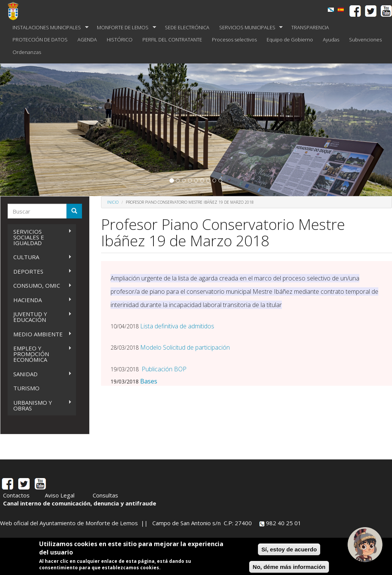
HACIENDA (40, 300)
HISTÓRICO (120, 40)
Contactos (16, 495)
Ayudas (331, 40)
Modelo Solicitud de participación (185, 347)
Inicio (113, 202)
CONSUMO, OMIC (40, 286)
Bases (149, 381)
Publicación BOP (164, 369)
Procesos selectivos (234, 40)
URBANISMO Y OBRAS (40, 405)
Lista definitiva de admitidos (177, 326)
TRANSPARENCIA (310, 27)
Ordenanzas (27, 52)
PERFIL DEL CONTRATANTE (172, 40)
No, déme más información (289, 567)
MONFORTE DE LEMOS (124, 28)
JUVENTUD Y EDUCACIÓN (40, 317)
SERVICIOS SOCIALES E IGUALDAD (40, 237)
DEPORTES (40, 272)
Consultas (105, 495)
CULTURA (40, 257)
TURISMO (26, 388)
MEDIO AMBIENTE (40, 334)
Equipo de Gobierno (290, 40)
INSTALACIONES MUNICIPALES (48, 28)
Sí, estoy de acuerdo (289, 549)
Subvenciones (365, 40)
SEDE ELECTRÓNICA (187, 27)
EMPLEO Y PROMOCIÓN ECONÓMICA (40, 354)
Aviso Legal (60, 495)
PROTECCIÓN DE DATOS (40, 40)
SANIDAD (40, 374)
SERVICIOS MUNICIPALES (249, 28)
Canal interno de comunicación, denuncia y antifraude (80, 503)
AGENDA (87, 40)
